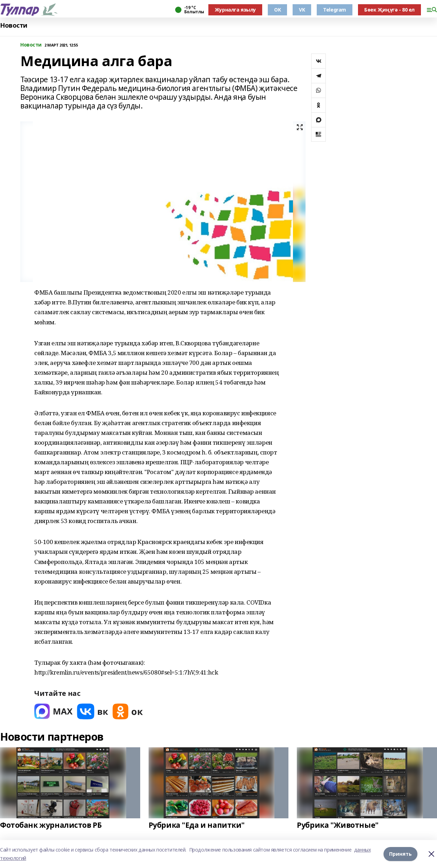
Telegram (335, 10)
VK (302, 10)
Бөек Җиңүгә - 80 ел (389, 10)
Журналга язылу (235, 10)
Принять (400, 854)
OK (277, 10)
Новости (14, 25)
